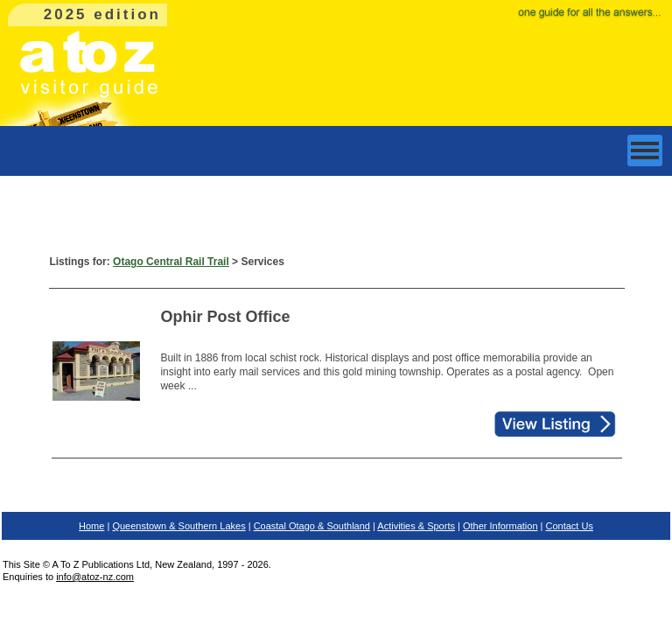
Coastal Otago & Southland (312, 526)
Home (91, 526)
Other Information (500, 526)
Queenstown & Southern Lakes (178, 526)
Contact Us (570, 526)
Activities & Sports (416, 526)
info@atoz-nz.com (95, 577)
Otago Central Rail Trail (171, 262)
